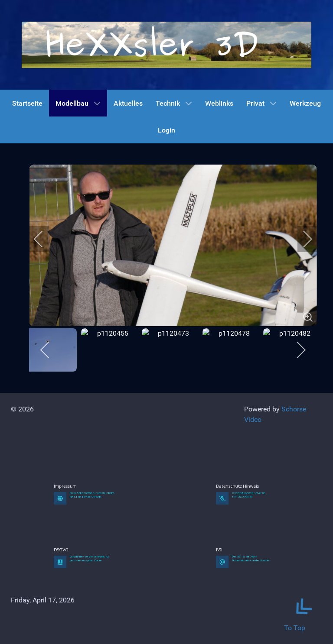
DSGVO (76, 595)
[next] (302, 239)
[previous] (44, 239)
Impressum (78, 532)
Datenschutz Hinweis (244, 532)
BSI (237, 595)
